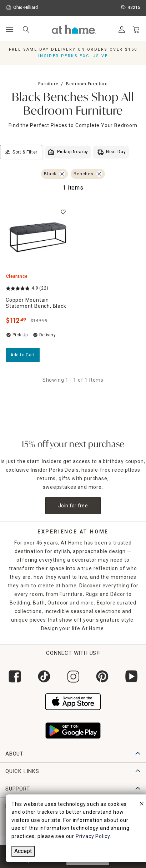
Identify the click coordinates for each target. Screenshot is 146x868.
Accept (23, 851)
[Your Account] (122, 30)
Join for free (73, 506)
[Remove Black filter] (62, 174)
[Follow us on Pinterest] (102, 676)
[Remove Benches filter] (99, 174)
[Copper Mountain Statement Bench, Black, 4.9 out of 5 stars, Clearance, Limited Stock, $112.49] (38, 237)
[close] (142, 805)
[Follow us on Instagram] (73, 676)
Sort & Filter (21, 152)
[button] (74, 29)
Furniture (48, 84)
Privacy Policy (93, 836)
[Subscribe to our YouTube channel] (131, 676)
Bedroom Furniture (87, 84)
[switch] (63, 212)
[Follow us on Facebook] (15, 676)
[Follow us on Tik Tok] (44, 676)
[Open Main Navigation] (9, 30)
